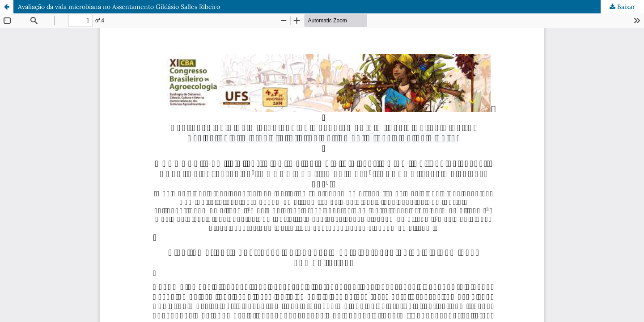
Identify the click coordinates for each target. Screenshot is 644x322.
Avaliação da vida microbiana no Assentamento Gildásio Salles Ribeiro (119, 7)
